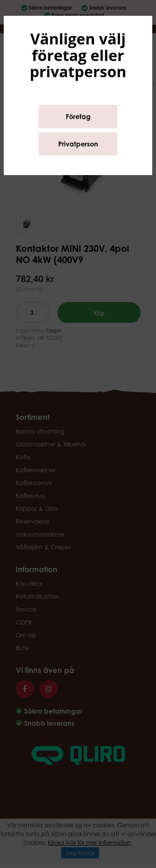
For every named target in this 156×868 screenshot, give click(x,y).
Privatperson (78, 144)
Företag (78, 117)
